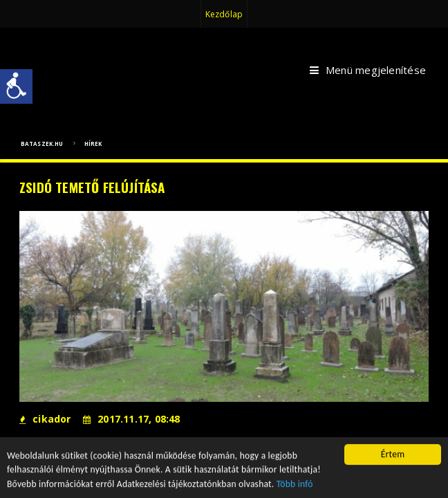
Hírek (93, 144)
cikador (45, 419)
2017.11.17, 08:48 (132, 419)
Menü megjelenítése (368, 71)
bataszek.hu (42, 144)
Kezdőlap (224, 14)
